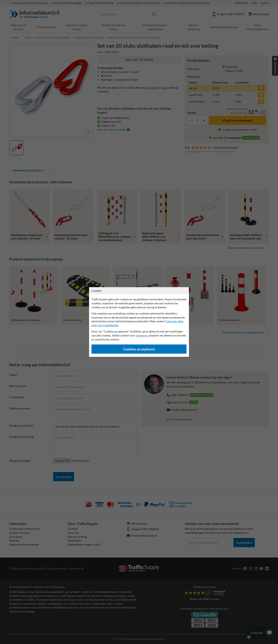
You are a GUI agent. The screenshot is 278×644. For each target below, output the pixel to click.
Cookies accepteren (139, 349)
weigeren (142, 335)
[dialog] (139, 322)
